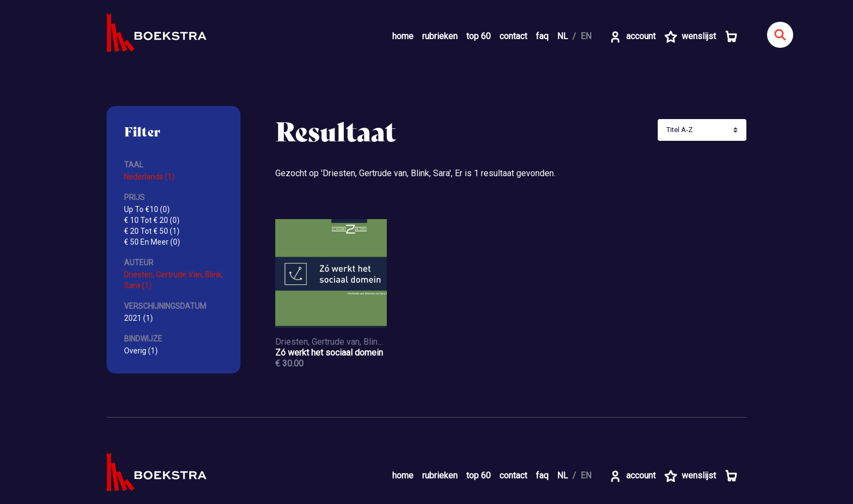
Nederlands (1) (149, 177)
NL (563, 36)
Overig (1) (141, 351)
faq (542, 36)
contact (513, 36)
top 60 (478, 36)
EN (586, 36)
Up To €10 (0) (147, 209)
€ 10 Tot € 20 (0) (152, 220)
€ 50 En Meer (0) (152, 242)
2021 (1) (138, 318)
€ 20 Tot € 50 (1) (152, 231)
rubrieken (440, 36)
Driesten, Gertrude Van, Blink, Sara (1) (174, 280)
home (403, 36)
